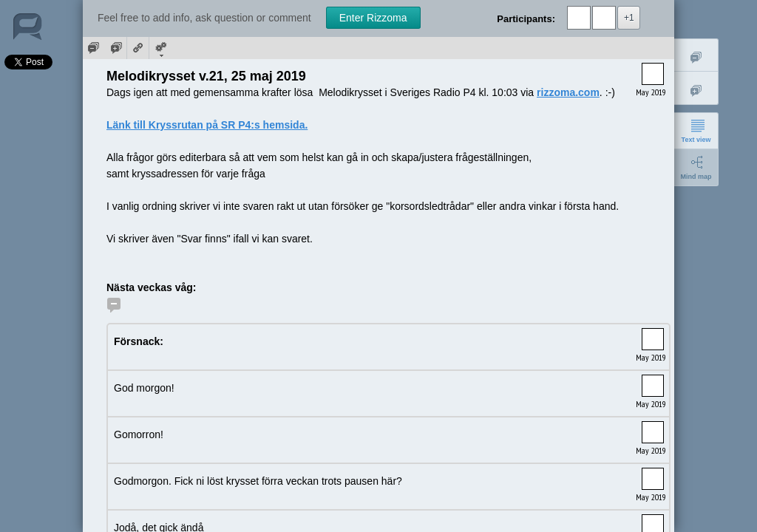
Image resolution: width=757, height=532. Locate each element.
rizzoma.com (568, 92)
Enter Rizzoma (373, 18)
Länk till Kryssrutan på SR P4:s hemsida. (207, 125)
